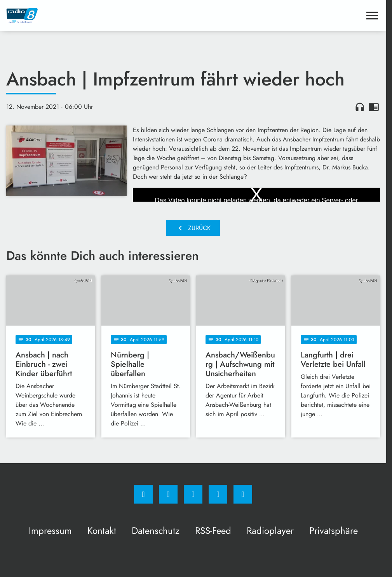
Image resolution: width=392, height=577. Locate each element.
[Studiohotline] (218, 494)
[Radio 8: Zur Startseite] (100, 16)
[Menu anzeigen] (372, 16)
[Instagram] (168, 494)
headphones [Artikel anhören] (360, 107)
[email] (243, 494)
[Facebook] (143, 494)
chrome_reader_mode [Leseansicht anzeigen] (374, 107)
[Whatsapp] (193, 494)
